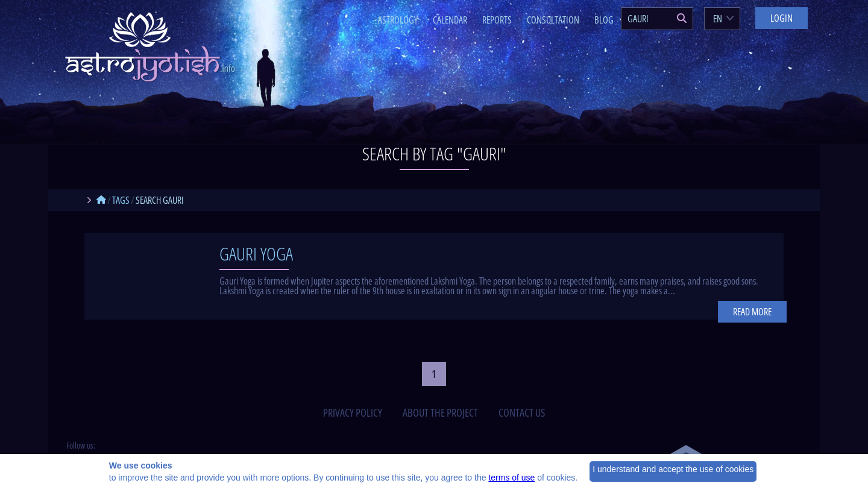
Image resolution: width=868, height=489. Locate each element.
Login (782, 18)
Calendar (450, 20)
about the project (440, 412)
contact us (522, 412)
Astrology (398, 20)
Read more (752, 312)
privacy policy (353, 412)
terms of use (511, 478)
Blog (604, 20)
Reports (497, 20)
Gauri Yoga (256, 254)
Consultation (553, 20)
